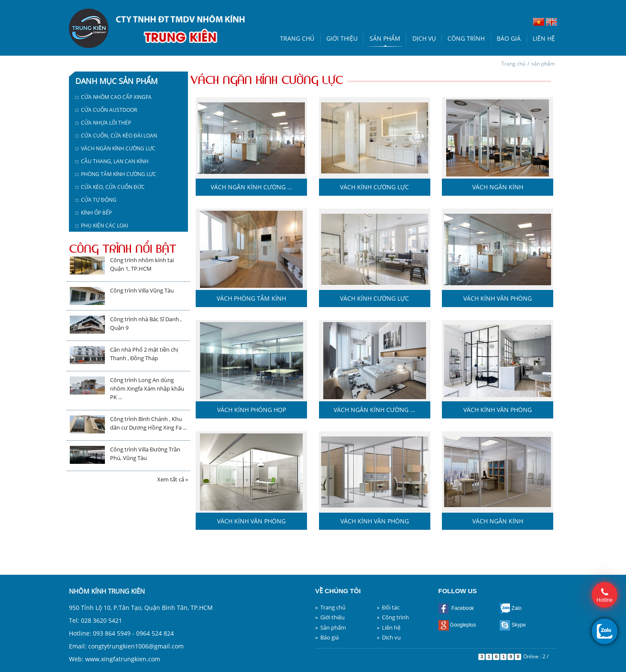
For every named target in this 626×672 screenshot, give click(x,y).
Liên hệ (544, 38)
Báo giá (509, 38)
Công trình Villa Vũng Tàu (142, 290)
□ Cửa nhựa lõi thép (103, 123)
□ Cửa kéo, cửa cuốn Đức (110, 187)
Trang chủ (297, 38)
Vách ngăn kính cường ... (252, 187)
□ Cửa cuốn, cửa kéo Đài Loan (116, 136)
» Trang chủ (330, 607)
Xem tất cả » (173, 479)
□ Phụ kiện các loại (102, 225)
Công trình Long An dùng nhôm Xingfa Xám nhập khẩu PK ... (147, 388)
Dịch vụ (424, 38)
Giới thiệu (342, 38)
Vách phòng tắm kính (251, 298)
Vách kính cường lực (374, 187)
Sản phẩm (385, 38)
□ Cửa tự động (96, 200)
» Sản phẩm (331, 627)
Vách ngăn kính (498, 187)
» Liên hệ (389, 627)
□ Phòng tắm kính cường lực (116, 174)
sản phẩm (543, 64)
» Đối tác (388, 607)
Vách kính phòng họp (252, 410)
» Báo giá (327, 637)
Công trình (466, 38)
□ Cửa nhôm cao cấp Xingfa (113, 97)
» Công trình (393, 617)
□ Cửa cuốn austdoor (106, 110)
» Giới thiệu (330, 617)
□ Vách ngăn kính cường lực (115, 148)
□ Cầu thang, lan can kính (112, 161)
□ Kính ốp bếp (94, 213)
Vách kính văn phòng (498, 298)
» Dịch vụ (389, 637)
